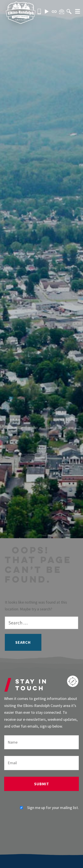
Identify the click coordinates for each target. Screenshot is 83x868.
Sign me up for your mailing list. (49, 808)
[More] (76, 12)
